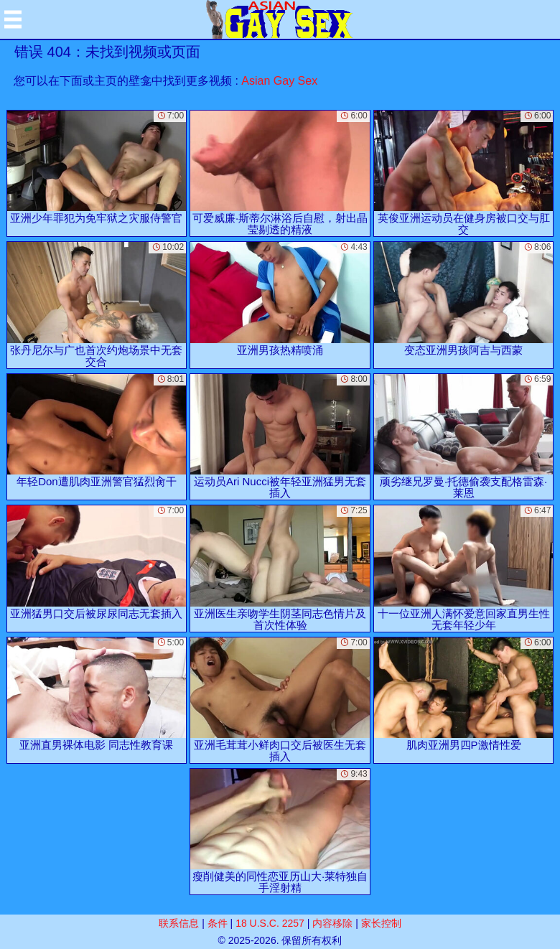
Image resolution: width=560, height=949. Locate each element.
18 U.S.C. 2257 (270, 923)
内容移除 (332, 923)
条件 (218, 923)
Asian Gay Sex (279, 81)
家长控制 (381, 923)
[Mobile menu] (13, 19)
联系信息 (179, 923)
